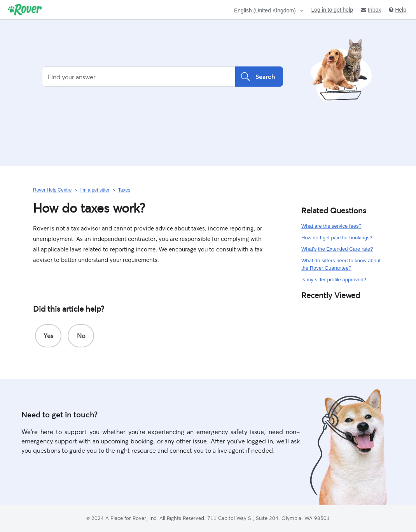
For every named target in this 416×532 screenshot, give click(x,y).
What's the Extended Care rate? (337, 249)
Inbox (371, 10)
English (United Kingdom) (266, 11)
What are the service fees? (331, 226)
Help (398, 10)
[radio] (48, 336)
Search (259, 77)
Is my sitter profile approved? (334, 280)
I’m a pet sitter (95, 190)
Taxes (124, 190)
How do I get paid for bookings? (337, 238)
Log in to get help (332, 10)
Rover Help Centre (52, 190)
